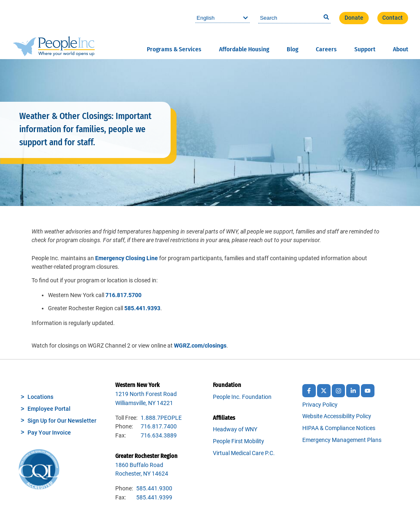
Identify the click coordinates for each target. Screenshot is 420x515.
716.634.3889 (159, 436)
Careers (326, 49)
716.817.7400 (159, 427)
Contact (393, 18)
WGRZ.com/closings (200, 346)
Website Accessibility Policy (337, 416)
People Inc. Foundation (242, 397)
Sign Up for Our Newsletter (62, 421)
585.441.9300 (154, 489)
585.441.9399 (154, 498)
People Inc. (54, 29)
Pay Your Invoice (49, 433)
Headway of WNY (235, 429)
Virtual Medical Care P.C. (244, 453)
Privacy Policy (320, 405)
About (401, 49)
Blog (292, 49)
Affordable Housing (244, 49)
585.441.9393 (142, 308)
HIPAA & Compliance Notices (339, 428)
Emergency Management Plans (342, 440)
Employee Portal (49, 409)
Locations (40, 397)
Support (365, 49)
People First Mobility (239, 441)
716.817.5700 (123, 295)
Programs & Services (174, 49)
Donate (354, 18)
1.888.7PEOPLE (161, 418)
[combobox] (294, 18)
